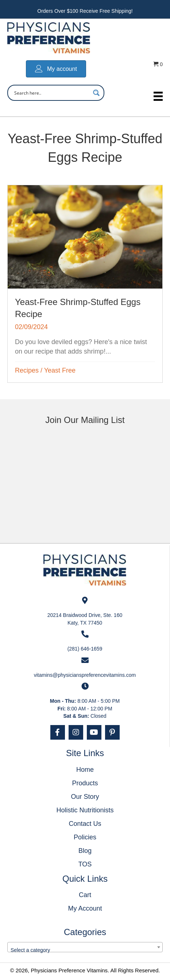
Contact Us (85, 824)
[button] (58, 732)
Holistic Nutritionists (85, 810)
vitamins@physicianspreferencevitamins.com (85, 675)
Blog (85, 851)
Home (85, 770)
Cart (85, 895)
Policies (85, 837)
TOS (85, 864)
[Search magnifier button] (96, 93)
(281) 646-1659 (85, 649)
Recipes (27, 370)
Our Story (85, 797)
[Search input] (51, 93)
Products (85, 783)
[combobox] (85, 947)
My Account (85, 908)
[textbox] (85, 950)
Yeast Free (60, 370)
